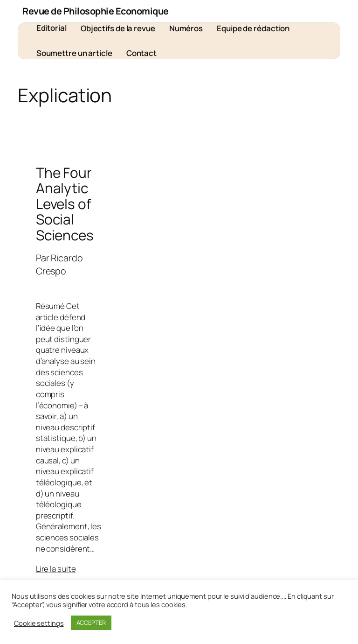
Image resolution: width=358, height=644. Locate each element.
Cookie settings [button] (39, 623)
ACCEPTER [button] (91, 623)
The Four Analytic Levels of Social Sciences (65, 204)
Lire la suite (56, 569)
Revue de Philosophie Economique (96, 11)
